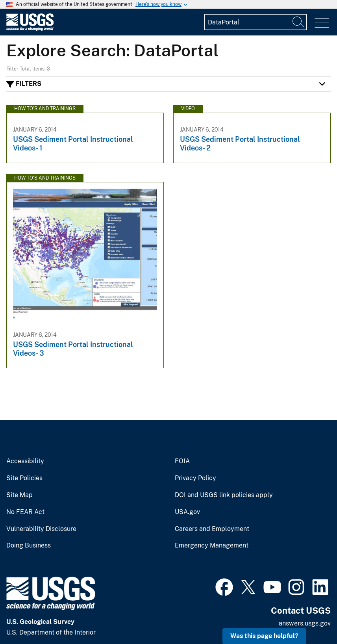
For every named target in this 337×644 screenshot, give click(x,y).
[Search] (299, 22)
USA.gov (187, 512)
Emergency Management (212, 546)
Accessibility (25, 461)
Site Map (19, 495)
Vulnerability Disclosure (41, 529)
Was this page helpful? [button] (264, 636)
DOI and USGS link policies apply (224, 495)
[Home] (30, 29)
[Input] (256, 22)
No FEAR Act (25, 512)
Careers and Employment (212, 529)
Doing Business (29, 546)
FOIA (182, 461)
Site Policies (24, 478)
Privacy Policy (195, 478)
